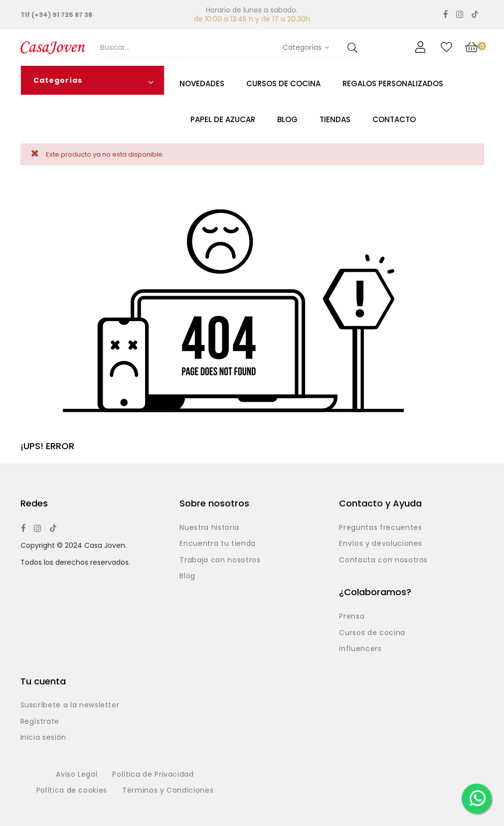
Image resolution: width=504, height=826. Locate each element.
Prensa (352, 617)
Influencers (360, 649)
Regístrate (40, 722)
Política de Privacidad (153, 775)
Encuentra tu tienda (217, 544)
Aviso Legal (77, 775)
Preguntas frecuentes (380, 528)
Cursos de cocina (372, 633)
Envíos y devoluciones (381, 544)
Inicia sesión (43, 738)
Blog (187, 576)
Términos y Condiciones (168, 791)
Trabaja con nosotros (220, 560)
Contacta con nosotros (383, 560)
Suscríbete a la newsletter (70, 705)
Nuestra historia (209, 528)
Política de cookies (72, 791)
